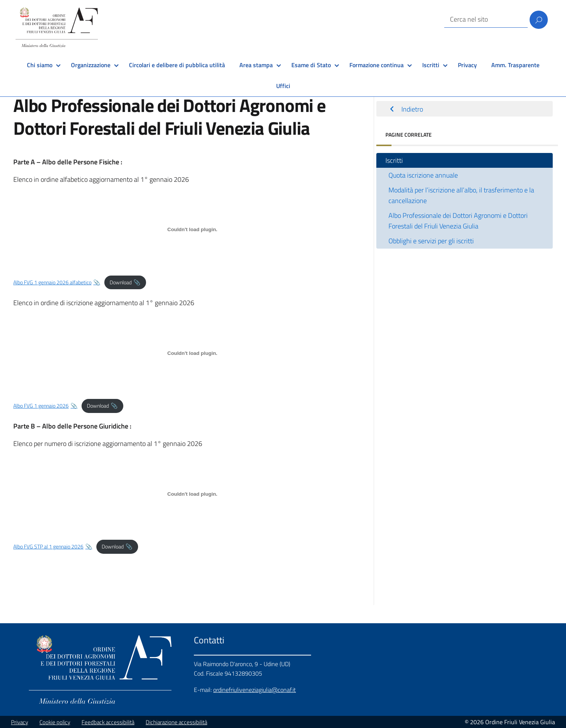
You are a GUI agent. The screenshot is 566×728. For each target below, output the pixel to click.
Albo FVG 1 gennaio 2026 (41, 406)
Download (121, 282)
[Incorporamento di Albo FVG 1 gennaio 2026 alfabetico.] (192, 230)
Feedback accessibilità (108, 722)
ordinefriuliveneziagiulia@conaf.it (255, 690)
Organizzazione (91, 65)
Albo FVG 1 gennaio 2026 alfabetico (52, 282)
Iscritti (431, 65)
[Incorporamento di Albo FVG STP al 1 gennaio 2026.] (192, 494)
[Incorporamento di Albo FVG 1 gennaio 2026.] (192, 353)
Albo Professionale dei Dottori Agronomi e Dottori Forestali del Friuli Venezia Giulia (458, 221)
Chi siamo (40, 65)
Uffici (283, 86)
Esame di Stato (311, 65)
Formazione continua (377, 65)
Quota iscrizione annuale (423, 175)
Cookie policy (55, 722)
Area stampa (256, 65)
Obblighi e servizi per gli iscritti (431, 241)
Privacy (467, 65)
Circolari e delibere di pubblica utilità (177, 65)
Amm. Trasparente (515, 65)
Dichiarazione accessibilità (176, 722)
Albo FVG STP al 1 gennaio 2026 (48, 547)
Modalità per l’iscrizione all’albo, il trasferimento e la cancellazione (461, 195)
